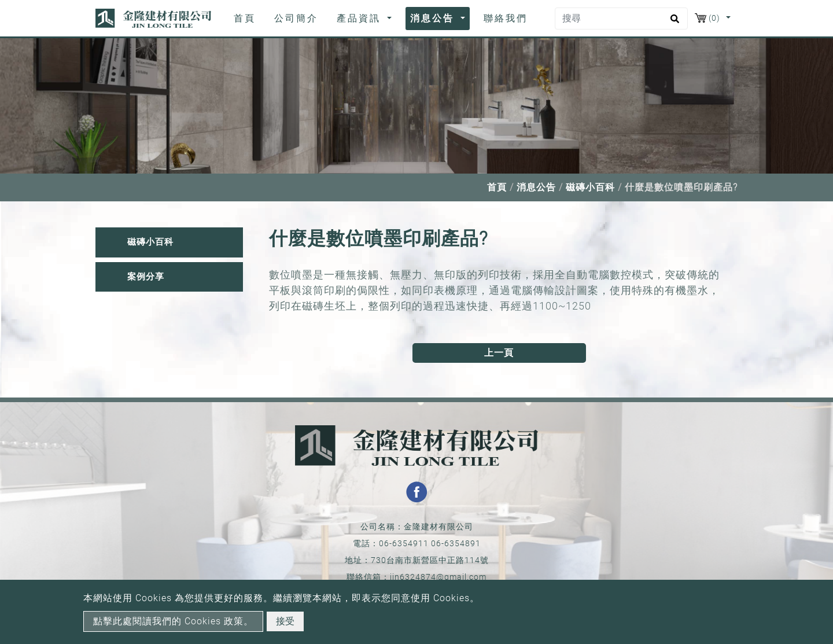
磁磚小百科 (590, 187)
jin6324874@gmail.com (438, 577)
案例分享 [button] (146, 277)
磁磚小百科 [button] (150, 242)
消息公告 (536, 187)
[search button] (673, 23)
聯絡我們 (506, 18)
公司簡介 (296, 18)
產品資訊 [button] (361, 18)
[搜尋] (621, 19)
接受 (285, 621)
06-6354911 (404, 543)
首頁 (247, 17)
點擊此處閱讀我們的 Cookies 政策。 (173, 621)
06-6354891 (456, 543)
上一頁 (499, 353)
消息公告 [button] (434, 18)
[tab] (169, 242)
